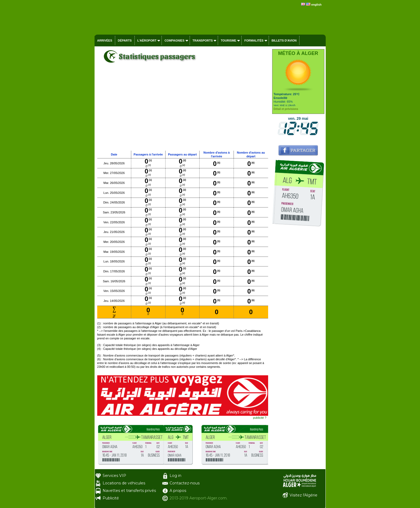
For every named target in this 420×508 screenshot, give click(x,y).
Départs (125, 40)
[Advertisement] (183, 110)
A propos (178, 491)
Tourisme (228, 40)
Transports (203, 40)
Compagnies (174, 40)
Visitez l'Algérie (303, 495)
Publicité (111, 498)
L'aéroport (147, 40)
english (316, 5)
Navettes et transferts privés (129, 491)
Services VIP (114, 476)
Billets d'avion (284, 40)
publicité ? (260, 418)
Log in (175, 476)
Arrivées (105, 40)
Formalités (254, 40)
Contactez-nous (185, 483)
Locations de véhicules (124, 483)
